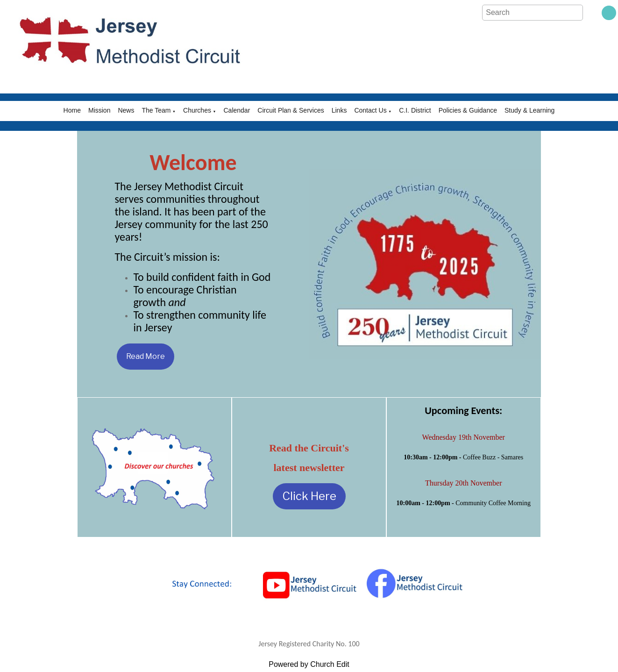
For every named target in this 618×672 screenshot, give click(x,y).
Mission (99, 110)
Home (72, 110)
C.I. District (415, 110)
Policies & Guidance (468, 110)
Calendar (237, 110)
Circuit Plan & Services (291, 110)
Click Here (309, 496)
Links (339, 110)
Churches (197, 110)
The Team (156, 110)
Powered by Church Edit (309, 664)
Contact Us (370, 110)
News (126, 110)
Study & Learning (529, 110)
